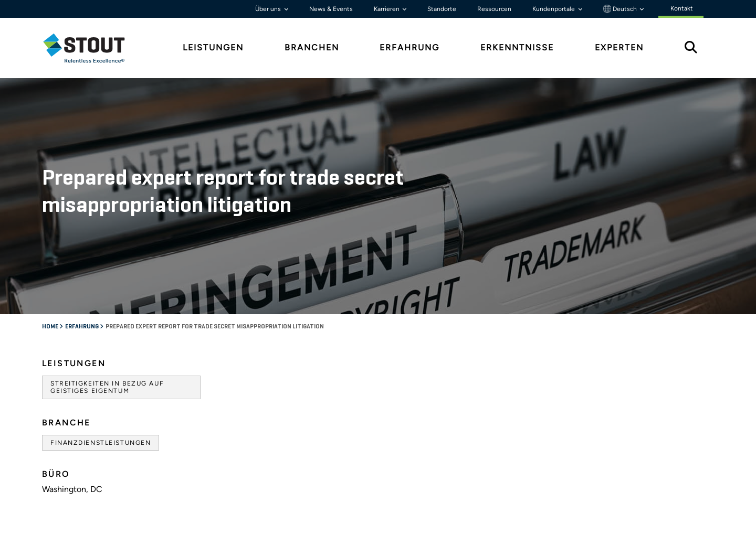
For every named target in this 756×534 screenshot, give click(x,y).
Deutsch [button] (621, 9)
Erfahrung (82, 327)
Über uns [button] (269, 9)
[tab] (92, 48)
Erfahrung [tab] (409, 47)
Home (51, 327)
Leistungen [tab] (213, 47)
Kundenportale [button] (554, 9)
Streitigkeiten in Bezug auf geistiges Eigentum (107, 387)
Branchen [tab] (312, 47)
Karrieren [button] (387, 9)
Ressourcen (494, 9)
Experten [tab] (619, 47)
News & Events (331, 9)
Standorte (442, 9)
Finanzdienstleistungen (101, 443)
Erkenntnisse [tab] (517, 47)
